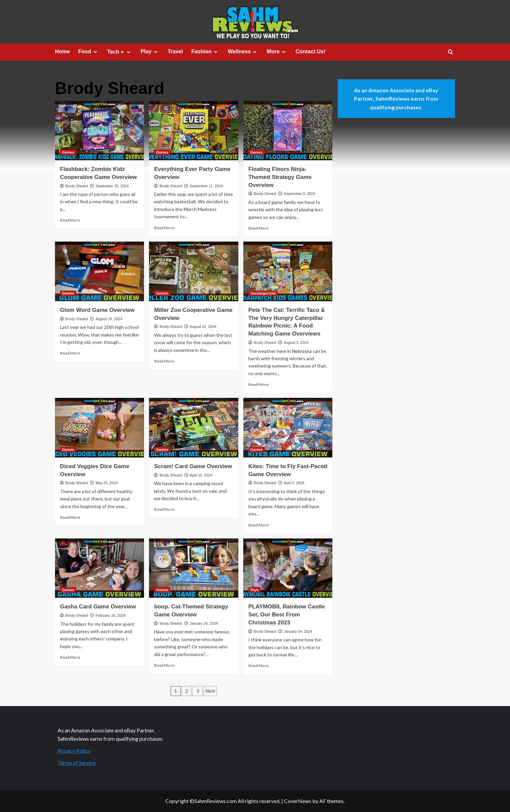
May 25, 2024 (106, 483)
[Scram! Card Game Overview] (193, 427)
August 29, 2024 (109, 319)
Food (88, 52)
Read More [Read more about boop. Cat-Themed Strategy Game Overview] (164, 665)
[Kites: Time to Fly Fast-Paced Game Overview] (288, 427)
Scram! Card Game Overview (193, 466)
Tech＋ (120, 52)
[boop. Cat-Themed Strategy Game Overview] (193, 568)
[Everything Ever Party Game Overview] (193, 131)
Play (150, 52)
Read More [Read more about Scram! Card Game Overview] (164, 509)
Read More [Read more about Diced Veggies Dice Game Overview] (70, 517)
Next (210, 691)
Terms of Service (77, 763)
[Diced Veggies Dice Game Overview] (99, 427)
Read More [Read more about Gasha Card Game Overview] (70, 657)
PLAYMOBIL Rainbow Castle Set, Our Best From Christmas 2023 (287, 615)
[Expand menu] (95, 52)
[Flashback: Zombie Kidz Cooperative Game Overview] (99, 131)
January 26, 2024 (204, 623)
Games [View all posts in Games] (68, 152)
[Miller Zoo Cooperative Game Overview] (193, 271)
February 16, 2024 (110, 615)
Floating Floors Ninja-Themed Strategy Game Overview (280, 177)
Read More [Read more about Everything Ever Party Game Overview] (164, 228)
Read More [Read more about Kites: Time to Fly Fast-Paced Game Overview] (258, 525)
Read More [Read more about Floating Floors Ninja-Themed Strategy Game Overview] (258, 228)
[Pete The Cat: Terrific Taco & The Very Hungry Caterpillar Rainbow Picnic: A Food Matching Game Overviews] (288, 271)
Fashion (205, 52)
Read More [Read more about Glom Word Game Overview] (70, 353)
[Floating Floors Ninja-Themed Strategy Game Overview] (288, 131)
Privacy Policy (74, 751)
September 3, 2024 (299, 194)
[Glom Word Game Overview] (99, 271)
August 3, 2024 (296, 343)
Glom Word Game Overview (97, 310)
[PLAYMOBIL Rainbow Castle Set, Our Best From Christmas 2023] (288, 568)
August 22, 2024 (203, 327)
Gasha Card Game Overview (98, 607)
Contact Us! (311, 51)
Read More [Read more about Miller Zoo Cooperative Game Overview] (164, 361)
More (277, 52)
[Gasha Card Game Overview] (99, 568)
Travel (175, 51)
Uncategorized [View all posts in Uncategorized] (263, 293)
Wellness (243, 52)
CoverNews (298, 801)
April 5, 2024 (294, 483)
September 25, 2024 (112, 186)
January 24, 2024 (298, 631)
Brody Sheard (76, 186)
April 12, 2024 (201, 475)
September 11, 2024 (206, 186)
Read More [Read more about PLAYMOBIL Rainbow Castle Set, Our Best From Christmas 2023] (258, 666)
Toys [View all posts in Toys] (254, 590)
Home (62, 51)
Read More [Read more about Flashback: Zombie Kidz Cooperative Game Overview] (70, 220)
